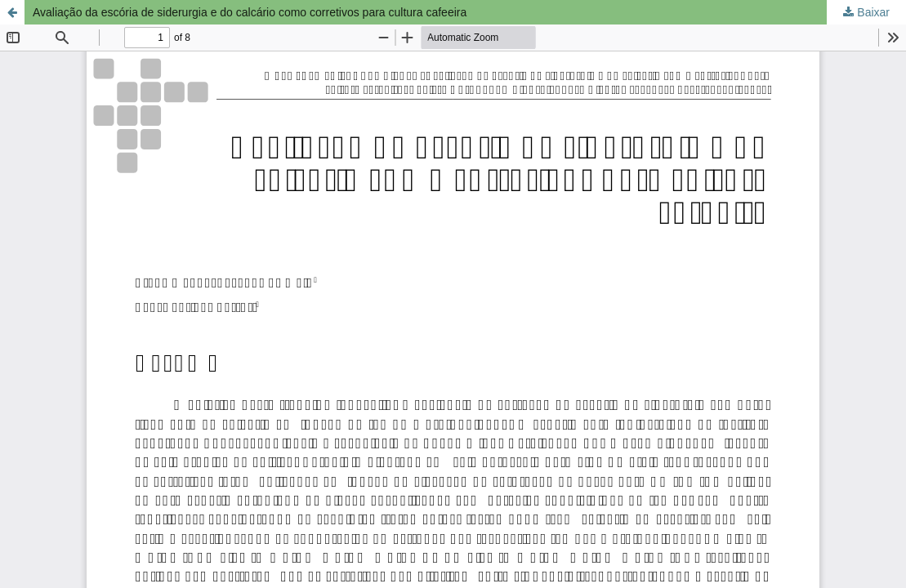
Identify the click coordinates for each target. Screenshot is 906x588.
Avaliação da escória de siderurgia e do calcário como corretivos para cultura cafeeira (250, 12)
